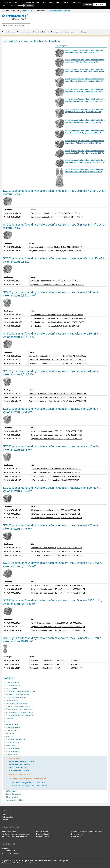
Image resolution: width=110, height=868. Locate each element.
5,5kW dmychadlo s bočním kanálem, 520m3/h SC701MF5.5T (55, 514)
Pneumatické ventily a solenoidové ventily (20, 691)
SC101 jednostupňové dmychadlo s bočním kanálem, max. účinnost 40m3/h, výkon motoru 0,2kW (85, 51)
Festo (8, 721)
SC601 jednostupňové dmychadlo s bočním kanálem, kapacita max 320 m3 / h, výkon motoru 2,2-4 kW (85, 111)
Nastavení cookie (7, 863)
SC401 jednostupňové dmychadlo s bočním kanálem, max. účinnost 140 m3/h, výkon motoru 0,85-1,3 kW (85, 80)
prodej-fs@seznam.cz (10, 853)
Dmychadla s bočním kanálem (20, 775)
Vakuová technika (12, 724)
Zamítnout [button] (88, 4)
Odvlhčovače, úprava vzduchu (16, 739)
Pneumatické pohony (13, 685)
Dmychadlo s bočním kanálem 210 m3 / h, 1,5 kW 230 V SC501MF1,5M (58, 356)
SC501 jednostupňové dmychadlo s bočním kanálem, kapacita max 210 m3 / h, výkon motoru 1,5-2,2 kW (85, 91)
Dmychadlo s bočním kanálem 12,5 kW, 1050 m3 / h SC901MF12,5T (58, 589)
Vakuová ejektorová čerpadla (19, 770)
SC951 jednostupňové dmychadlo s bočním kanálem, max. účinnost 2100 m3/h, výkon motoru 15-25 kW (85, 171)
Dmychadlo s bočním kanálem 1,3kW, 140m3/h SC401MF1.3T (56, 326)
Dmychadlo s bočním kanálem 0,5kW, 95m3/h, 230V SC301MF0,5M (57, 285)
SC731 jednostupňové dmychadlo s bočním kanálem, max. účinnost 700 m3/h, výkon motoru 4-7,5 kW (85, 142)
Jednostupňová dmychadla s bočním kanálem (29, 779)
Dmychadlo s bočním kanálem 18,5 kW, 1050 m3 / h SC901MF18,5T (58, 593)
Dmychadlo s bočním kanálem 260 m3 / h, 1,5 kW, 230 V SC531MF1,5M (58, 394)
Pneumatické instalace (14, 748)
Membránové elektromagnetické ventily (16, 834)
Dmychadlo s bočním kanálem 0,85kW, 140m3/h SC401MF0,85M (57, 315)
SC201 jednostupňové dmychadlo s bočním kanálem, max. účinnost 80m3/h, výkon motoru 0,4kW (85, 61)
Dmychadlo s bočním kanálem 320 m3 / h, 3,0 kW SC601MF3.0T (56, 435)
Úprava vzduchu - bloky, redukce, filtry (19, 709)
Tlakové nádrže (11, 745)
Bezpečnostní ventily (13, 742)
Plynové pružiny (11, 688)
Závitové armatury (78, 834)
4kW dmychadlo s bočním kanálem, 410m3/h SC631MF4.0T (55, 480)
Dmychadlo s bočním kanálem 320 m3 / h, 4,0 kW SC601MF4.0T (56, 439)
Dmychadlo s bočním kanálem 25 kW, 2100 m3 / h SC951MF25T (56, 668)
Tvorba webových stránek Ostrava (25, 863)
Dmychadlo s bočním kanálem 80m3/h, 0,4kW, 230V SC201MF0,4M (56, 247)
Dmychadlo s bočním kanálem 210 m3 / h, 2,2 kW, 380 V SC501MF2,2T (58, 364)
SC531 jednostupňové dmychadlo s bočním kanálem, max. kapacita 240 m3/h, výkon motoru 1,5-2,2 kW (85, 100)
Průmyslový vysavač (13, 727)
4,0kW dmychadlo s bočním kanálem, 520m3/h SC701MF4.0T (55, 510)
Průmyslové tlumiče (13, 730)
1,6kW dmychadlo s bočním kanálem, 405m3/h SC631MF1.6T (56, 469)
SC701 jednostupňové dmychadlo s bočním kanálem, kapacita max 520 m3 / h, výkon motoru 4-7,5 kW (85, 132)
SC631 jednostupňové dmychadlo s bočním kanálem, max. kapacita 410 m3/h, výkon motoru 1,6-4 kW (85, 121)
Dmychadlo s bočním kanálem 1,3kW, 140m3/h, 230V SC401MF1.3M (58, 318)
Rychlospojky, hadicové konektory (14, 836)
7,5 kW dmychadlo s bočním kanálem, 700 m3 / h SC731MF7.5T (56, 555)
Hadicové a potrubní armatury (16, 697)
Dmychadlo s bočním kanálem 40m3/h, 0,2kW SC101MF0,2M (55, 213)
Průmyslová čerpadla (14, 758)
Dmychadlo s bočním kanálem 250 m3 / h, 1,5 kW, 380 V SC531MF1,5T (58, 397)
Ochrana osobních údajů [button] (13, 5)
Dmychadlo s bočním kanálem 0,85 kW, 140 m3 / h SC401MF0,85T (57, 322)
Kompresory (10, 736)
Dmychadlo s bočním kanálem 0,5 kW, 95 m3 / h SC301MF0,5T (55, 281)
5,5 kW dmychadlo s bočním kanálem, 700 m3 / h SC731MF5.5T (56, 552)
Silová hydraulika (12, 797)
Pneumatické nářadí (13, 751)
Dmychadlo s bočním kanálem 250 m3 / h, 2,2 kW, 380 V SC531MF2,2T (58, 401)
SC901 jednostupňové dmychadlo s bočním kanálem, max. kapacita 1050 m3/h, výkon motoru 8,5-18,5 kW (85, 152)
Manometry (10, 733)
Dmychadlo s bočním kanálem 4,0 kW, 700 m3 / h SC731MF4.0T (56, 548)
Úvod (4, 815)
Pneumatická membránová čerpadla (21, 761)
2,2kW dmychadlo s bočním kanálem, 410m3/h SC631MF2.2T (56, 473)
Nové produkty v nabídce (15, 800)
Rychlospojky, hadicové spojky (16, 703)
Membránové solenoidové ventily (17, 694)
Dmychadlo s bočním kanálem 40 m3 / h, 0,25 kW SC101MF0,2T (57, 217)
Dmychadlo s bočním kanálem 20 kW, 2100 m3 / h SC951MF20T (56, 664)
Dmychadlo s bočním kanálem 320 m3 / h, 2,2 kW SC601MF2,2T (56, 431)
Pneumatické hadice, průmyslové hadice (20, 715)
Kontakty (5, 819)
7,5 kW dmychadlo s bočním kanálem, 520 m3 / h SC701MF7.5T (56, 518)
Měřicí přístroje (11, 791)
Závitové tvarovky (12, 700)
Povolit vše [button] (100, 4)
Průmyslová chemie (13, 682)
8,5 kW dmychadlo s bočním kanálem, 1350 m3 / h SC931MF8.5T (57, 623)
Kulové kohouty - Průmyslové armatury (19, 712)
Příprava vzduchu (43, 836)
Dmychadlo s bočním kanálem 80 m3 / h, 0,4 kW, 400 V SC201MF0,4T (57, 251)
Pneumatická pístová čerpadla (19, 764)
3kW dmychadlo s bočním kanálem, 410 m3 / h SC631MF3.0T (56, 476)
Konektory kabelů (43, 834)
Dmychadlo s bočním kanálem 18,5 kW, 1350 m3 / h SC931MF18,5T (58, 631)
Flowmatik (9, 718)
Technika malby (11, 754)
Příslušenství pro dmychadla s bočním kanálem (29, 786)
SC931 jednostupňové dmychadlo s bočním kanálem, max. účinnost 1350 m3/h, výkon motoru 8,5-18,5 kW (85, 161)
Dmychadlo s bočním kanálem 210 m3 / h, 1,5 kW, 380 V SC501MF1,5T (58, 360)
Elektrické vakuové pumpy (18, 767)
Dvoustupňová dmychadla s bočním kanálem (28, 783)
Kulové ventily (76, 836)
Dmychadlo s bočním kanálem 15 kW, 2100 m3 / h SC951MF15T (56, 661)
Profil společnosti (8, 817)
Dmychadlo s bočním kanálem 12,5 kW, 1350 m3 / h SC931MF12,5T (58, 627)
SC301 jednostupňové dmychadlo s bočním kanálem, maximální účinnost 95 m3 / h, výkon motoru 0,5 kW (85, 70)
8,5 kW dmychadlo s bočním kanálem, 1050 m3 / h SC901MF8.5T (57, 585)
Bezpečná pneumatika (14, 794)
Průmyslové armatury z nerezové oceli (19, 706)
